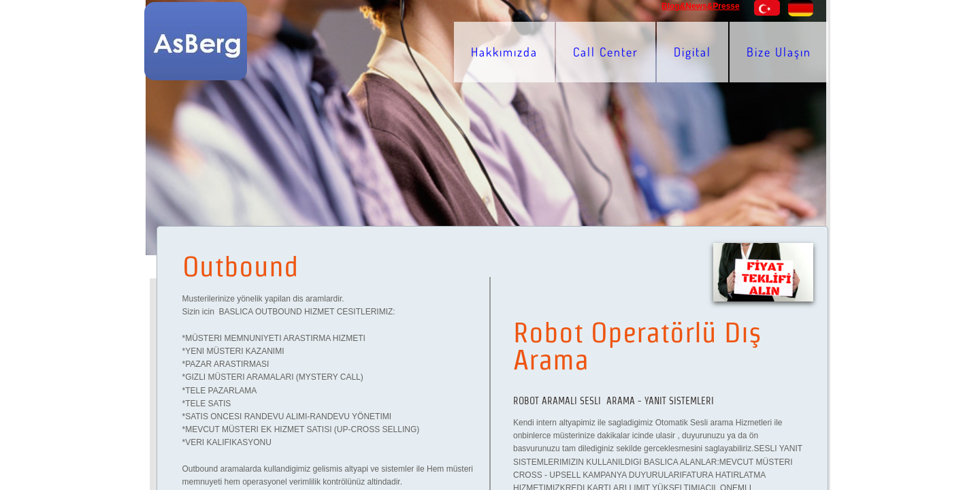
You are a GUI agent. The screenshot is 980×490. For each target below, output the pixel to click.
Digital (692, 52)
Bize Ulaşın (779, 52)
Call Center (606, 52)
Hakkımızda (504, 52)
